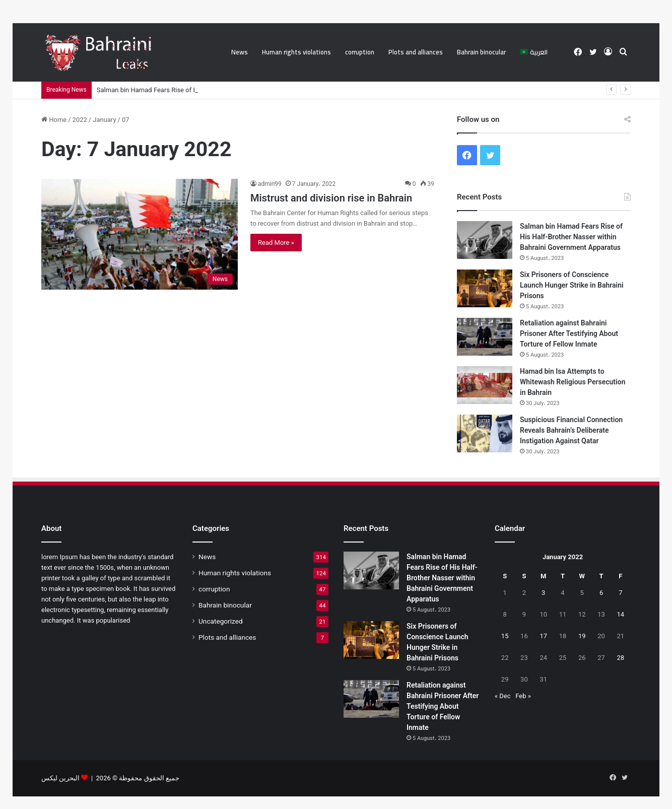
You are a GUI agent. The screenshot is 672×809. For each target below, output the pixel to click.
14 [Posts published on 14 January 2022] (621, 614)
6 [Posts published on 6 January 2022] (601, 593)
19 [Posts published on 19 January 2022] (582, 636)
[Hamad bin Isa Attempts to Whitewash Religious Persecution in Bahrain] (485, 385)
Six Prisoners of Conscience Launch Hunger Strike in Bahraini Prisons (572, 285)
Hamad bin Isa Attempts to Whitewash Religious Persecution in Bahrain (573, 382)
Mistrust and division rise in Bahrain (331, 198)
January (104, 120)
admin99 (270, 184)
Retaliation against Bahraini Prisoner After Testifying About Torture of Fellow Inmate (569, 333)
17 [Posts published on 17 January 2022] (543, 636)
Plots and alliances (416, 52)
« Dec (503, 696)
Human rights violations (296, 52)
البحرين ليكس (60, 778)
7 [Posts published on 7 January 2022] (620, 593)
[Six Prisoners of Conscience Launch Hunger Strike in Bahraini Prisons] (485, 288)
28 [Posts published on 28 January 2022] (621, 658)
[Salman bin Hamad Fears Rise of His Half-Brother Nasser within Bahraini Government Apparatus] (485, 240)
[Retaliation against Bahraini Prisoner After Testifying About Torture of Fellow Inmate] (485, 337)
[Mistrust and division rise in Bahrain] (140, 234)
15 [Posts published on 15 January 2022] (505, 636)
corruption (360, 52)
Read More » (276, 243)
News (240, 52)
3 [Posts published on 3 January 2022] (543, 593)
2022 (80, 120)
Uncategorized (221, 621)
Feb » (523, 696)
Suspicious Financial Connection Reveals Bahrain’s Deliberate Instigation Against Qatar (571, 430)
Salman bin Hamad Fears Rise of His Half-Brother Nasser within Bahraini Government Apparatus (571, 237)
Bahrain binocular (481, 52)
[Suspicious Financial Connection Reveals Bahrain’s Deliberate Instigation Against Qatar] (485, 433)
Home (54, 120)
